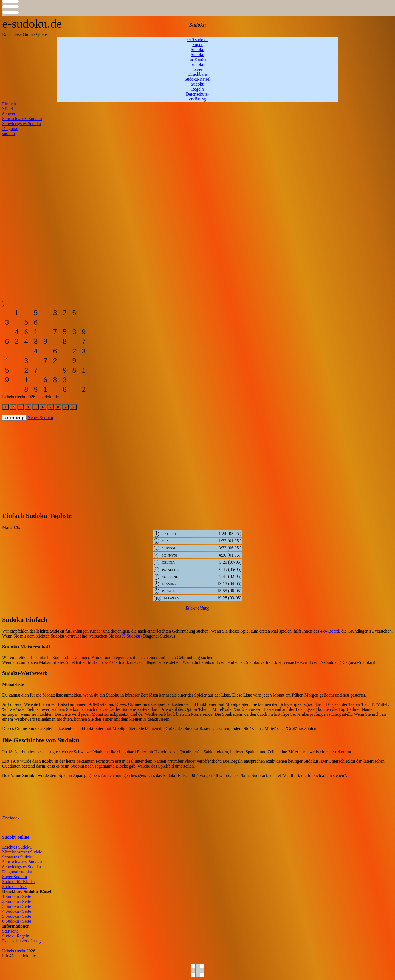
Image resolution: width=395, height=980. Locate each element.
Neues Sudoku (40, 418)
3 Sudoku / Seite (17, 906)
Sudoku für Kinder (19, 882)
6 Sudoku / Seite (17, 921)
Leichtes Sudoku (17, 847)
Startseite (10, 931)
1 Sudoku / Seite (17, 896)
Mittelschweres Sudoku (23, 852)
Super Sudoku (15, 877)
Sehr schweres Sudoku (22, 862)
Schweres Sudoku (18, 857)
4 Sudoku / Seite (17, 911)
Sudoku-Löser (15, 887)
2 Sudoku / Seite (17, 901)
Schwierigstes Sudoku (22, 867)
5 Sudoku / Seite (17, 916)
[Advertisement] (167, 175)
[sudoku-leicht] (7, 313)
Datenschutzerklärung (21, 941)
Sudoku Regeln (16, 936)
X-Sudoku (131, 636)
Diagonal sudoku (17, 872)
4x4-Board (330, 631)
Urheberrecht (14, 951)
